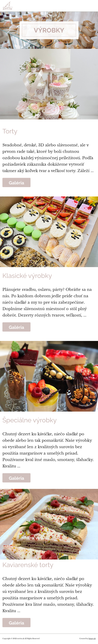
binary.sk (92, 639)
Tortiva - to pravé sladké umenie (17, 5)
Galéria (16, 182)
